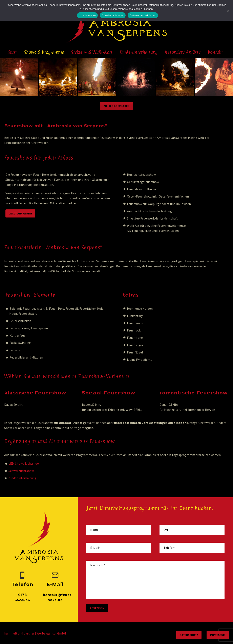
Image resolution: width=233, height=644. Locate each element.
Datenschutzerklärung (143, 15)
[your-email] (119, 548)
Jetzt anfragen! (20, 213)
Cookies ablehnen (113, 15)
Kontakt (215, 52)
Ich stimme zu (87, 15)
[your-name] (119, 530)
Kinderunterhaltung (139, 52)
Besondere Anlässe (183, 52)
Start (12, 52)
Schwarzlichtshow (21, 471)
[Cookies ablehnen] (228, 11)
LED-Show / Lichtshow (24, 463)
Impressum (218, 635)
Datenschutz (189, 635)
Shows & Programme (44, 52)
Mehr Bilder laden (117, 106)
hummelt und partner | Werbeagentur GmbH (35, 633)
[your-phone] (192, 548)
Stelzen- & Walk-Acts (92, 52)
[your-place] (192, 530)
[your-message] (155, 580)
